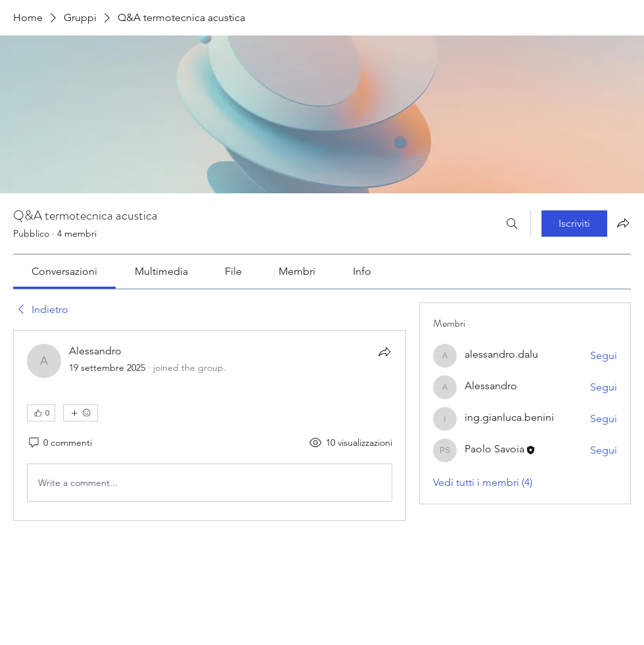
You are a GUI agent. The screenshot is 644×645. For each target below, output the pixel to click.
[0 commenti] (59, 443)
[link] (64, 271)
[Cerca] (512, 224)
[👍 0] (41, 413)
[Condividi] (384, 352)
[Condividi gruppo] (623, 223)
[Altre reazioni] (80, 413)
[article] (210, 425)
